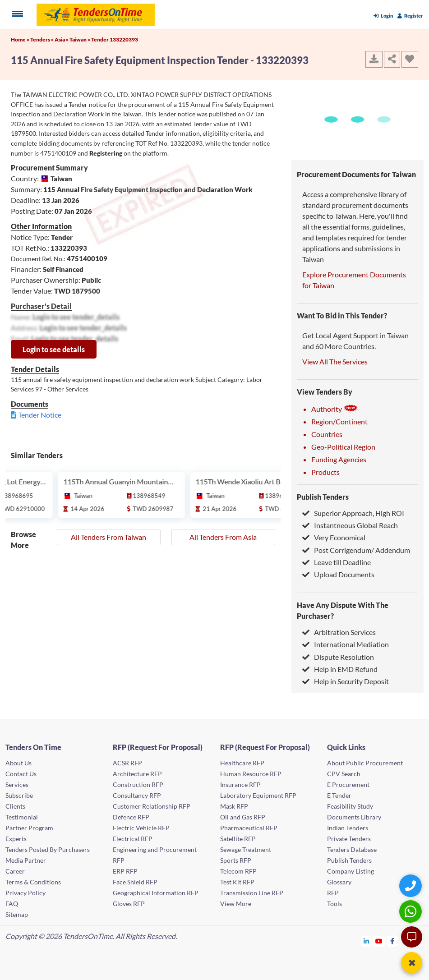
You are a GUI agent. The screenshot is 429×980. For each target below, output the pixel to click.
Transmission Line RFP (252, 893)
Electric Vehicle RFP (141, 828)
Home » (21, 39)
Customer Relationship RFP (152, 806)
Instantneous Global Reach (350, 525)
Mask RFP (234, 806)
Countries (327, 434)
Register (410, 16)
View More (236, 904)
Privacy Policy (25, 893)
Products (325, 472)
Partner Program (29, 828)
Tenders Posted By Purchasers (48, 849)
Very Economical (334, 537)
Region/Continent (339, 421)
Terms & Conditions (33, 882)
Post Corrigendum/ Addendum (356, 550)
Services (17, 784)
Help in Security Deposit (346, 681)
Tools (334, 904)
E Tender (339, 795)
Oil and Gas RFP (243, 817)
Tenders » (42, 39)
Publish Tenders (323, 497)
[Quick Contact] (412, 886)
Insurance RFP (240, 784)
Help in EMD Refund (340, 669)
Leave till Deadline (337, 562)
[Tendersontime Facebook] (392, 941)
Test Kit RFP (237, 882)
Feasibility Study (350, 806)
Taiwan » (80, 39)
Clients (15, 806)
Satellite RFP (238, 839)
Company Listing (351, 871)
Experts (16, 839)
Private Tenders (349, 839)
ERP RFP (125, 871)
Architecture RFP (137, 774)
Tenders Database (352, 849)
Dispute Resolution (338, 657)
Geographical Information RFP (156, 893)
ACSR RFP (127, 763)
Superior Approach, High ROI (353, 513)
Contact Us (21, 774)
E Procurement (348, 784)
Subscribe (19, 795)
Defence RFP (131, 817)
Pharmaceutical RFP (249, 828)
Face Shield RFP (135, 882)
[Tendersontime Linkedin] (367, 941)
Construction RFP (138, 784)
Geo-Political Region (343, 447)
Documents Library (354, 817)
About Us (18, 763)
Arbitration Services (339, 632)
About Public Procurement (365, 763)
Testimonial (22, 817)
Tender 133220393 (115, 39)
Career (15, 871)
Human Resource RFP (251, 774)
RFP (333, 893)
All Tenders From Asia (223, 537)
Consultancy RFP (137, 795)
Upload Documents (338, 574)
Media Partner (26, 860)
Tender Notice (40, 415)
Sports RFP (236, 860)
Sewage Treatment (246, 849)
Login (383, 16)
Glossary (339, 882)
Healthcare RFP (242, 763)
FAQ (12, 904)
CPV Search (344, 774)
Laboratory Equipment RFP (258, 795)
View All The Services (335, 361)
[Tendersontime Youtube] (379, 941)
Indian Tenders (348, 828)
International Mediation (346, 644)
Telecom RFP (238, 871)
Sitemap (17, 914)
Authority (335, 409)
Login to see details (54, 349)
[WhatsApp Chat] (412, 911)
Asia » (62, 39)
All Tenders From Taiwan (108, 537)
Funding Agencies (339, 459)
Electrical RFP (133, 839)
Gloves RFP (129, 904)
